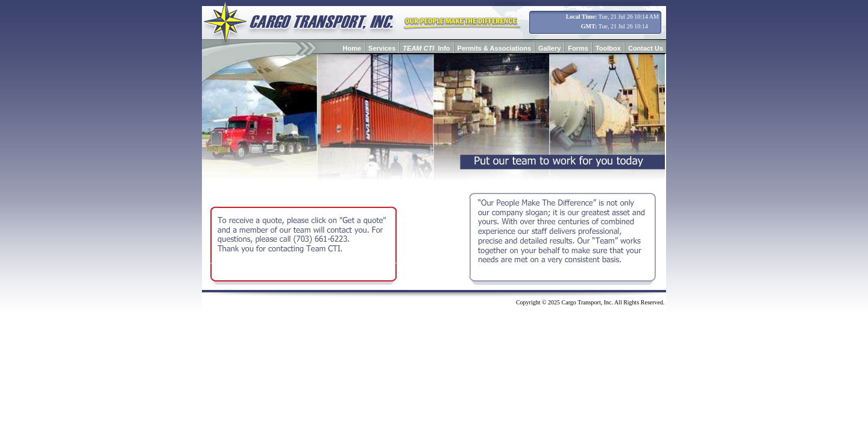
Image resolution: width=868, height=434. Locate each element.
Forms (578, 48)
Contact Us (646, 48)
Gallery (549, 48)
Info (426, 48)
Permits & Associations (494, 48)
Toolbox (608, 48)
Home (352, 48)
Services (382, 48)
